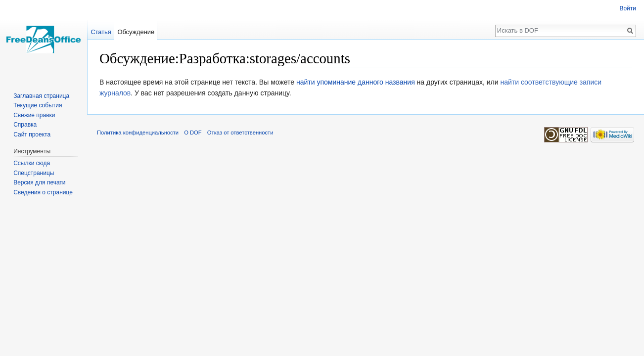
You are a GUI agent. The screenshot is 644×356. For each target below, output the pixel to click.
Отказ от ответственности (240, 133)
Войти (628, 8)
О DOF (193, 133)
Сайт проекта (32, 134)
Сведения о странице (43, 192)
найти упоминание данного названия (356, 82)
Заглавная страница (41, 96)
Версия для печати (39, 182)
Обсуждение (136, 32)
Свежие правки (34, 115)
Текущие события (38, 105)
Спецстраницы (34, 173)
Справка (25, 125)
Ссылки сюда (32, 163)
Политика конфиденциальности (138, 133)
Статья (101, 32)
